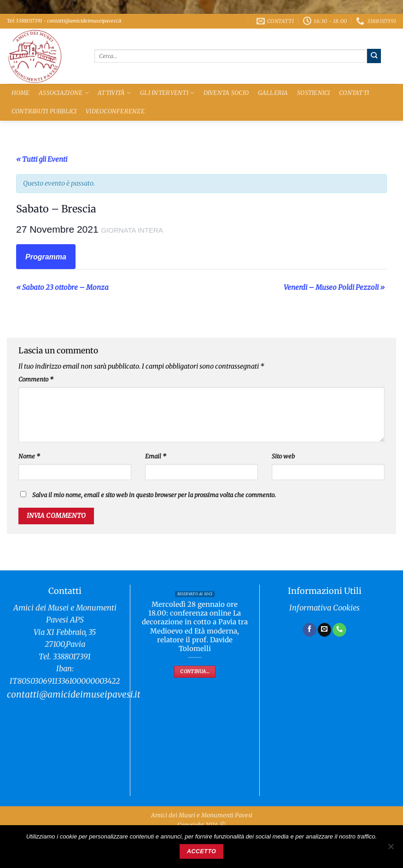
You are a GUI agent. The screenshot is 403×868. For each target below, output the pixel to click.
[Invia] (374, 56)
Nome (29, 456)
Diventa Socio (226, 93)
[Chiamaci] (339, 630)
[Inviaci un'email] (325, 630)
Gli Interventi (167, 93)
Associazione (64, 93)
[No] (391, 849)
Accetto (201, 851)
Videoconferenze (115, 111)
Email (156, 456)
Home (21, 93)
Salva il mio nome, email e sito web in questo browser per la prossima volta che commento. (154, 495)
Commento (36, 379)
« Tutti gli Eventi (42, 159)
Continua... (195, 672)
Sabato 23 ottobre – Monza (62, 287)
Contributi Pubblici (44, 111)
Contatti (354, 93)
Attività (114, 93)
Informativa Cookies (324, 608)
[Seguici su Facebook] (310, 630)
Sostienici (314, 93)
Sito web (283, 456)
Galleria (273, 93)
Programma (46, 257)
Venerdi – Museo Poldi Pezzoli (334, 287)
